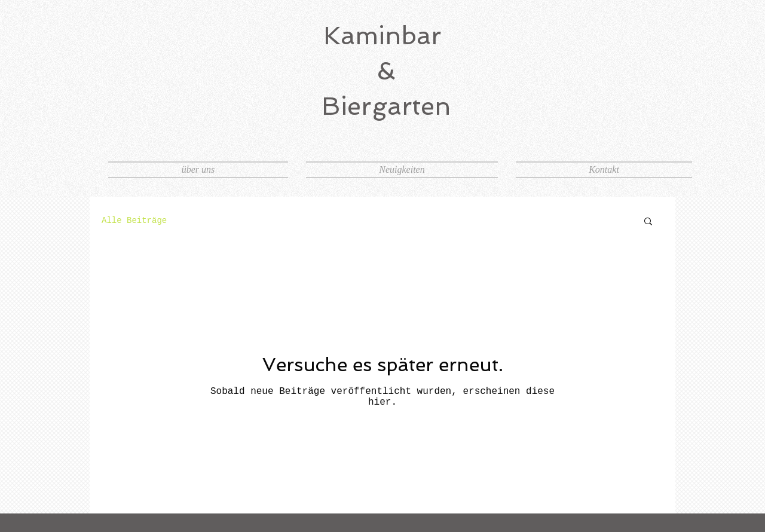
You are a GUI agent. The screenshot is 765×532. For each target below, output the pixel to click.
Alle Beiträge (134, 221)
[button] (648, 222)
